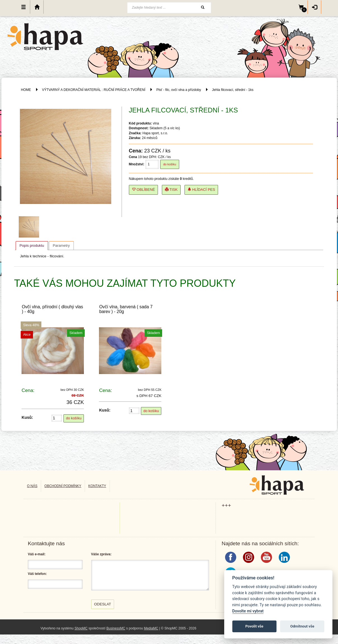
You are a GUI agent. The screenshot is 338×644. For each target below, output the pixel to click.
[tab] (32, 246)
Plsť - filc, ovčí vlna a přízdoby (179, 90)
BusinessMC (116, 628)
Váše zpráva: (101, 554)
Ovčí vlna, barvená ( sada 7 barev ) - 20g (126, 309)
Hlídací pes (201, 190)
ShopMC (81, 628)
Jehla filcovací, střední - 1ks (233, 90)
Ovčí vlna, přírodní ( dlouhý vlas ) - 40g (52, 309)
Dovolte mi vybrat (248, 611)
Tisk (171, 190)
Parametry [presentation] (61, 245)
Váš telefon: (37, 574)
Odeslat (103, 604)
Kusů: (27, 417)
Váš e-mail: (36, 554)
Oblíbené (144, 190)
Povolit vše (254, 626)
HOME (26, 90)
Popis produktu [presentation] (32, 245)
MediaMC (151, 628)
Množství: (137, 164)
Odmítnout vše (302, 626)
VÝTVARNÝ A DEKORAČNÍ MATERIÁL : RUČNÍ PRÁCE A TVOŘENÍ (94, 90)
